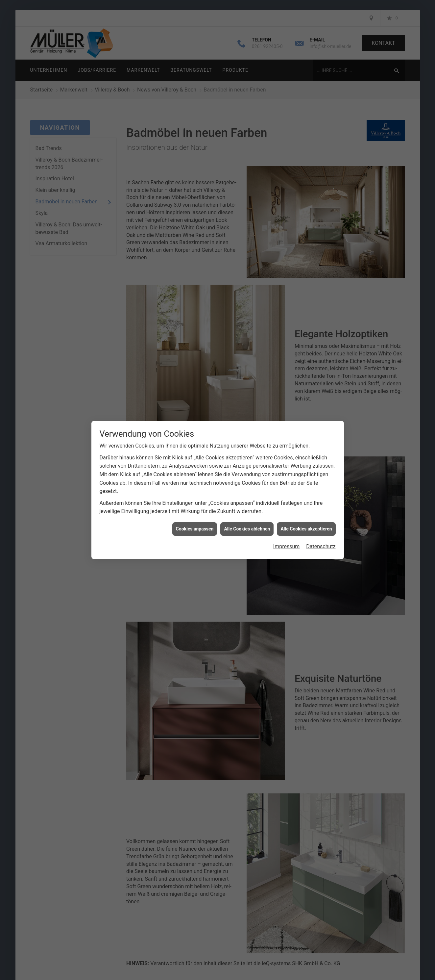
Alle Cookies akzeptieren (306, 527)
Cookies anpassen (195, 527)
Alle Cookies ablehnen (247, 527)
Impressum (287, 545)
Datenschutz (321, 545)
